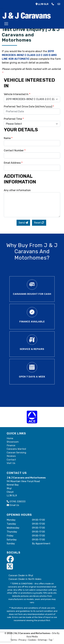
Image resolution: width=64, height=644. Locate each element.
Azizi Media (32, 637)
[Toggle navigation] (6, 24)
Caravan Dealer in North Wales (25, 579)
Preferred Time (14, 119)
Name (8, 138)
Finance (11, 445)
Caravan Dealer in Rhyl (21, 575)
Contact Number (15, 150)
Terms (14, 640)
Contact (11, 460)
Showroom (13, 442)
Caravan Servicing (16, 453)
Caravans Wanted (16, 449)
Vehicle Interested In (17, 94)
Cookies (32, 640)
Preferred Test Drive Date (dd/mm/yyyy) (29, 107)
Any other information (17, 190)
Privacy (23, 640)
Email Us (13, 505)
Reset (39, 223)
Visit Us (11, 463)
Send (23, 223)
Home (10, 438)
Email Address (13, 163)
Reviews (11, 456)
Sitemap (42, 640)
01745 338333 (16, 502)
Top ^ (51, 640)
